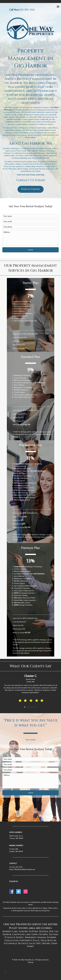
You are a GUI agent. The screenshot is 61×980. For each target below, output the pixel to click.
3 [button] (29, 707)
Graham (41, 937)
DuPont (34, 931)
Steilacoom (11, 940)
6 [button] (36, 707)
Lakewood (18, 934)
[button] (30, 250)
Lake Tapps (31, 934)
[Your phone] (30, 227)
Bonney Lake (10, 931)
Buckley (23, 943)
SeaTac (20, 937)
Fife (39, 943)
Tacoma (53, 934)
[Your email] (30, 221)
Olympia (43, 934)
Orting (46, 943)
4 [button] (32, 707)
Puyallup (10, 937)
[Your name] (30, 216)
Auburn (23, 931)
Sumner (51, 937)
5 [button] (34, 707)
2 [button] (27, 707)
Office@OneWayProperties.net (24, 869)
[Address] (30, 238)
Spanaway (30, 937)
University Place (29, 940)
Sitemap (31, 962)
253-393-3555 (17, 867)
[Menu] (5, 972)
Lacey (32, 943)
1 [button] (25, 707)
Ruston (52, 940)
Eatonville (11, 943)
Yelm (43, 940)
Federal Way (46, 931)
